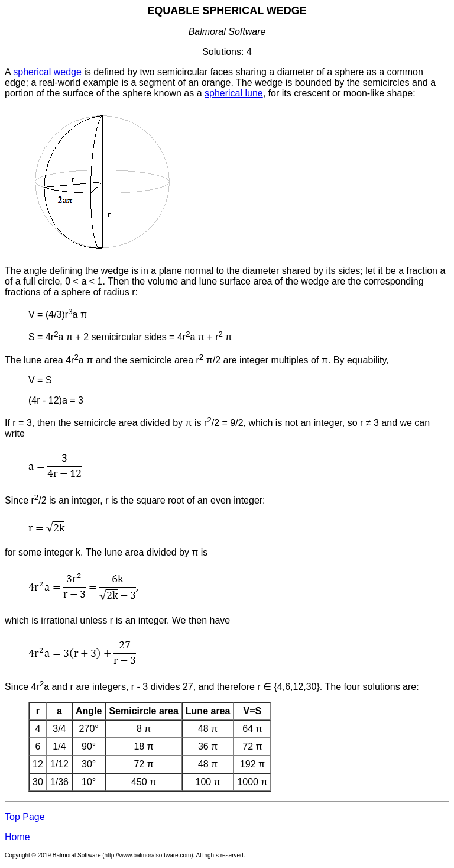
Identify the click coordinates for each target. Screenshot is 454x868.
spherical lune (234, 93)
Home (17, 837)
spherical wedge (47, 72)
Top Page (25, 817)
